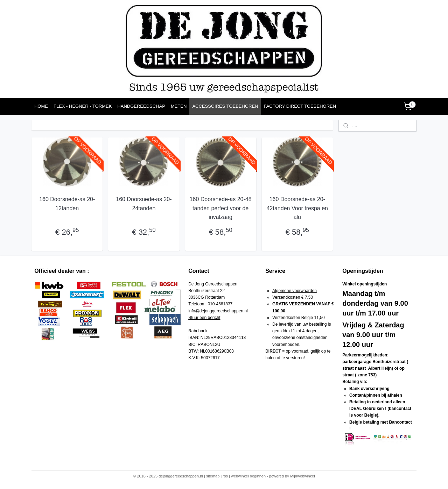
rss (225, 476)
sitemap (213, 476)
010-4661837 (220, 304)
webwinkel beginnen (248, 476)
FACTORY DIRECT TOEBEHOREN (300, 106)
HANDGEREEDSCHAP (141, 106)
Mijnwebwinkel (303, 476)
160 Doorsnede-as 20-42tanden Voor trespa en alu (297, 208)
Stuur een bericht (204, 318)
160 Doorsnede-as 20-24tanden (144, 204)
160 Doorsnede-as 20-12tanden (67, 204)
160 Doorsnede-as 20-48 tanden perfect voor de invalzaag (220, 208)
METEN (179, 106)
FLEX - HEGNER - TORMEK (83, 106)
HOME (41, 106)
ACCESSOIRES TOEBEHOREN (225, 106)
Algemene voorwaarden (295, 291)
